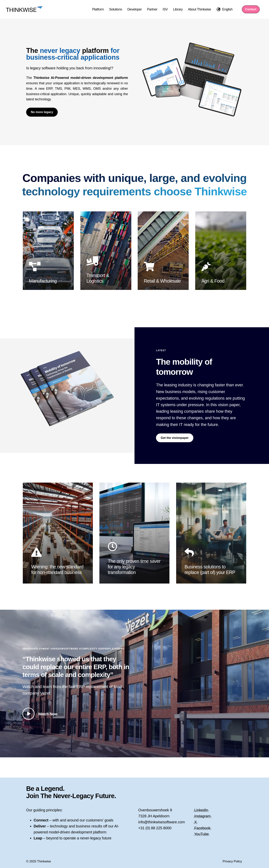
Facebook (202, 828)
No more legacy (42, 112)
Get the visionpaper (175, 438)
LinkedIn (201, 810)
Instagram (202, 816)
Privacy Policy (232, 861)
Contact (251, 9)
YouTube (201, 834)
